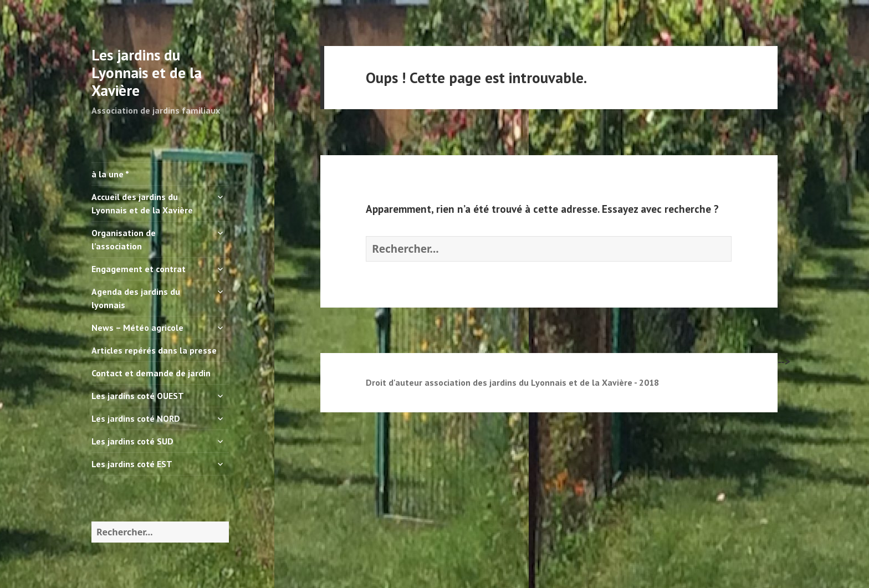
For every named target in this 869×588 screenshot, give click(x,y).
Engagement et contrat (139, 269)
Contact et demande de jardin (151, 373)
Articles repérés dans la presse (154, 350)
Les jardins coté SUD (132, 441)
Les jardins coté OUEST (138, 396)
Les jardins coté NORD (136, 418)
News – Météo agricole (137, 328)
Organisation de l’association (124, 239)
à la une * (110, 174)
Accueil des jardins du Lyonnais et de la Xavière (142, 203)
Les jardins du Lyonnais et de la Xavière (147, 73)
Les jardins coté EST (132, 464)
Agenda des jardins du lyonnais (136, 298)
